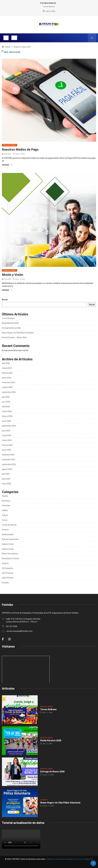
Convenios (6, 506)
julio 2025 (6, 397)
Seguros (5, 563)
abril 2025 (6, 407)
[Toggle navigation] (6, 38)
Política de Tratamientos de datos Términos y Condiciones (70, 859)
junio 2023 (6, 479)
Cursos (5, 520)
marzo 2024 (7, 440)
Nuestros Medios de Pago (20, 150)
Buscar (5, 300)
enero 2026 (7, 378)
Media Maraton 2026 (10, 323)
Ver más (7, 165)
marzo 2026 (7, 368)
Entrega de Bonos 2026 (11, 328)
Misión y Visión (13, 275)
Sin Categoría (7, 568)
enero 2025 (7, 421)
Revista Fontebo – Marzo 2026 (14, 338)
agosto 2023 (7, 469)
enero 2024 (7, 450)
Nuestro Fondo (10, 145)
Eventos (5, 530)
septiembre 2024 (9, 426)
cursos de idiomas (9, 525)
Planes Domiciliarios (10, 554)
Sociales (5, 583)
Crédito (5, 510)
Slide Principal (8, 578)
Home (8, 47)
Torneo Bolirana (49, 7)
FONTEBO (8, 154)
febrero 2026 (7, 373)
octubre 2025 (7, 387)
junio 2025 (6, 402)
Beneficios (6, 501)
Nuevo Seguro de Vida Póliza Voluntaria (18, 333)
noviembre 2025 (8, 382)
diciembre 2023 (8, 455)
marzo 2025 (7, 411)
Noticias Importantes (10, 539)
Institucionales (8, 534)
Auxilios (5, 496)
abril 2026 (6, 363)
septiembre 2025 (9, 392)
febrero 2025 (7, 416)
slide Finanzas (8, 573)
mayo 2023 (6, 484)
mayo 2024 (6, 435)
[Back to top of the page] (93, 863)
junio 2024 (6, 431)
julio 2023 (6, 474)
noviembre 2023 (8, 460)
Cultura (5, 515)
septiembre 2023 (9, 464)
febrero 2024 (7, 445)
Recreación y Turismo (11, 559)
